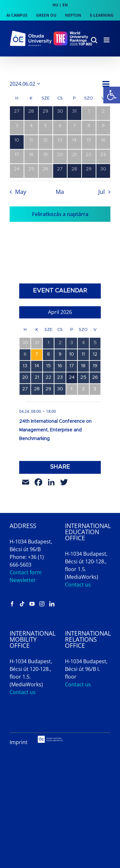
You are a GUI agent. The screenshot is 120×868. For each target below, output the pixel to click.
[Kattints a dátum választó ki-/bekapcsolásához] (26, 84)
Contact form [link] (26, 572)
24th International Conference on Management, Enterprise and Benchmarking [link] (55, 430)
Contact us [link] (78, 585)
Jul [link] (102, 192)
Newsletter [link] (23, 580)
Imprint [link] (19, 742)
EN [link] (65, 5)
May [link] (21, 192)
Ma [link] (60, 192)
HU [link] (55, 5)
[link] (112, 95)
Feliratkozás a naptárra (60, 214)
